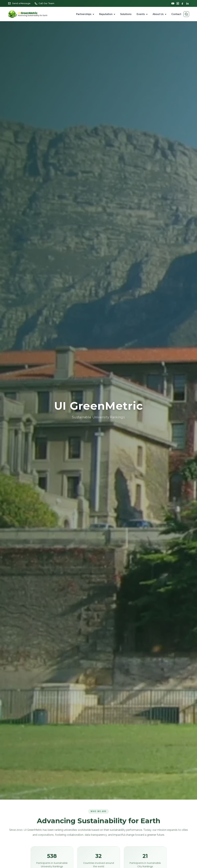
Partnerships (84, 14)
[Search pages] (186, 14)
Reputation (106, 14)
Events (141, 14)
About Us (158, 14)
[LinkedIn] (187, 3)
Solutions (126, 14)
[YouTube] (173, 3)
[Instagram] (178, 3)
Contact (176, 14)
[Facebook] (183, 3)
